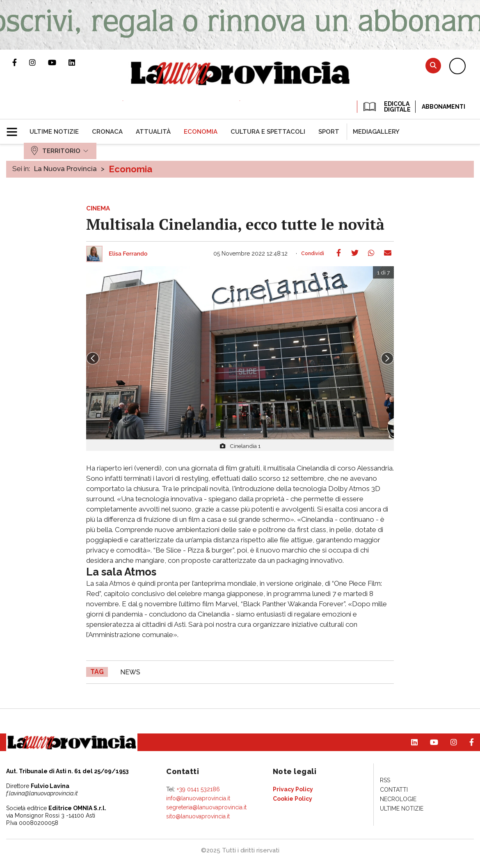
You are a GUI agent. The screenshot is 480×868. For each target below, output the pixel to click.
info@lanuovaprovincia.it (198, 798)
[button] (15, 128)
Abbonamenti (443, 107)
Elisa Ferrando (128, 254)
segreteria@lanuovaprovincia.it (206, 807)
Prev (93, 359)
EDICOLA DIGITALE (386, 107)
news (130, 672)
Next (387, 359)
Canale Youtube (58, 62)
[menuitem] (54, 132)
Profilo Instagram (39, 62)
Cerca (433, 65)
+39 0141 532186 (198, 789)
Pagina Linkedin (78, 62)
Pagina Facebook (21, 62)
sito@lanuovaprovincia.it (198, 816)
